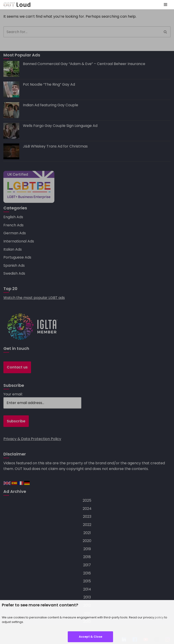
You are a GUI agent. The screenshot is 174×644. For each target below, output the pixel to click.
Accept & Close (91, 637)
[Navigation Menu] (166, 5)
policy (159, 617)
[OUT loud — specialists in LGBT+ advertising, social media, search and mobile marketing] (17, 5)
